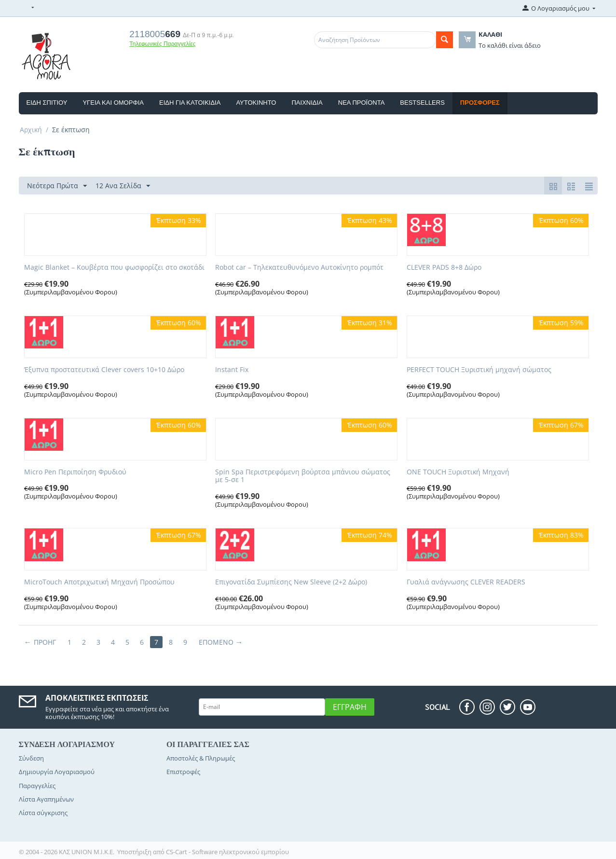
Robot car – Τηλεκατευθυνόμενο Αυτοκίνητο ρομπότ (299, 268)
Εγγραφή (350, 707)
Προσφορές (480, 103)
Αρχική (31, 130)
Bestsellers (422, 103)
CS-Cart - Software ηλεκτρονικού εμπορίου (227, 852)
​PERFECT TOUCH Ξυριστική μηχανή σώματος (479, 370)
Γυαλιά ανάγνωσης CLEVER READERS (466, 582)
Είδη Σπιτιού (47, 103)
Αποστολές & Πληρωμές (201, 758)
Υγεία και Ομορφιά (113, 103)
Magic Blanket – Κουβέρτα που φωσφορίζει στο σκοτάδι (114, 268)
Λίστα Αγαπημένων (46, 799)
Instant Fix (232, 370)
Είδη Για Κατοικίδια (190, 103)
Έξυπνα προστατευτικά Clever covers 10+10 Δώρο (104, 370)
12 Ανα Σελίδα (123, 186)
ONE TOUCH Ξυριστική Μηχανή (458, 472)
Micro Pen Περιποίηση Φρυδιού (75, 472)
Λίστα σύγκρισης (43, 813)
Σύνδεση (31, 758)
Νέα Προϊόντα (362, 103)
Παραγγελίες (37, 786)
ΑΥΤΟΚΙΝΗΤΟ (256, 103)
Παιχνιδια (307, 103)
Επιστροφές (183, 772)
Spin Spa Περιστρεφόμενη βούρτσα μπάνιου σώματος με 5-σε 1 (303, 476)
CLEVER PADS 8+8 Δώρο (444, 268)
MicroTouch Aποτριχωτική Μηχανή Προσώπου (99, 582)
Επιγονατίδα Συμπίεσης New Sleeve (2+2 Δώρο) (291, 582)
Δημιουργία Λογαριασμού (57, 772)
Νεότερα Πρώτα (57, 186)
